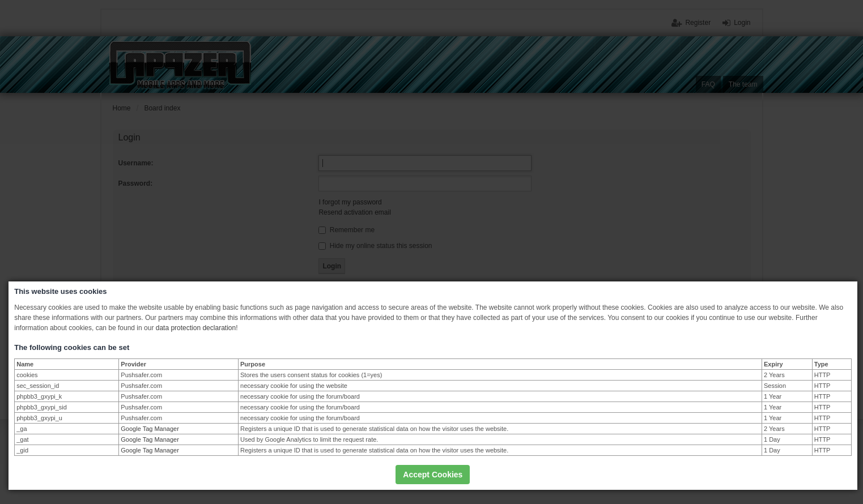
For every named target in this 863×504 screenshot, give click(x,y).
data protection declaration (196, 328)
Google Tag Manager (150, 429)
